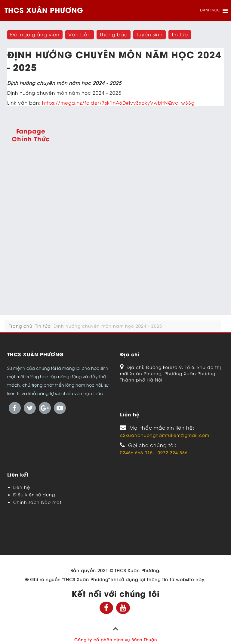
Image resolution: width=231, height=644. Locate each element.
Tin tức (43, 330)
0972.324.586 (173, 452)
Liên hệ (22, 487)
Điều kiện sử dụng (34, 494)
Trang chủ (21, 330)
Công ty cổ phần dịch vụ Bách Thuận (116, 639)
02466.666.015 (137, 452)
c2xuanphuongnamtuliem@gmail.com (165, 435)
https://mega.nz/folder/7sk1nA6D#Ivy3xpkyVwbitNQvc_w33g (118, 102)
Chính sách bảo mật (37, 502)
